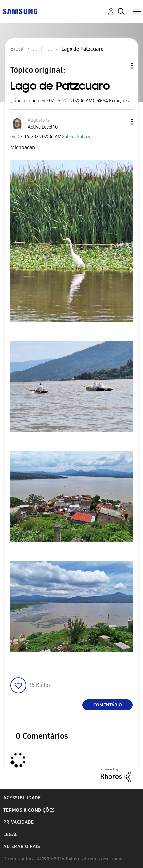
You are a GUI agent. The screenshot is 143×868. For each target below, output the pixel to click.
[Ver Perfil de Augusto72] (39, 120)
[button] (121, 122)
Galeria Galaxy (76, 137)
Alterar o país (22, 847)
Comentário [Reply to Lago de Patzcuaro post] (108, 705)
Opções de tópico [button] (121, 66)
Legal (10, 835)
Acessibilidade (22, 798)
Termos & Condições (29, 810)
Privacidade (19, 822)
